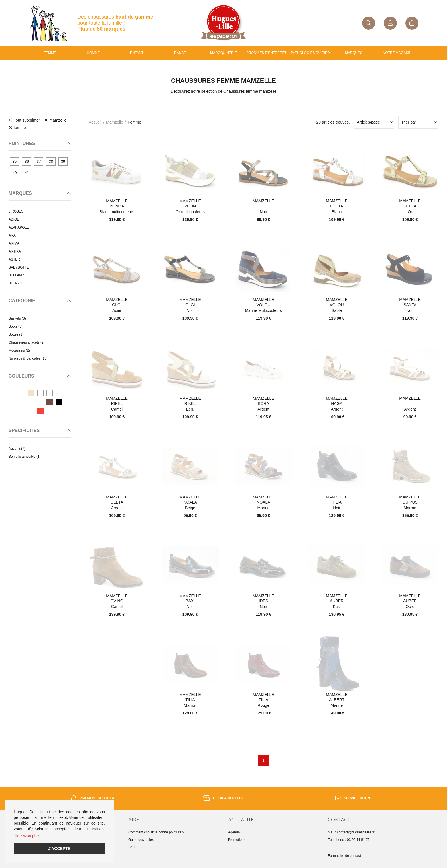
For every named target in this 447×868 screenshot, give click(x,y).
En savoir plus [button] (27, 835)
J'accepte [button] (59, 849)
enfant (137, 53)
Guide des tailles (141, 840)
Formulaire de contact (344, 856)
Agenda (234, 832)
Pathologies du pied (310, 53)
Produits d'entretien (267, 53)
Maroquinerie (223, 53)
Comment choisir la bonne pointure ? (156, 832)
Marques (354, 53)
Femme (50, 53)
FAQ (132, 847)
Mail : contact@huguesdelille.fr (351, 832)
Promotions (237, 840)
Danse (180, 53)
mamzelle (115, 122)
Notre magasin (397, 53)
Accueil (95, 122)
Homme (93, 53)
